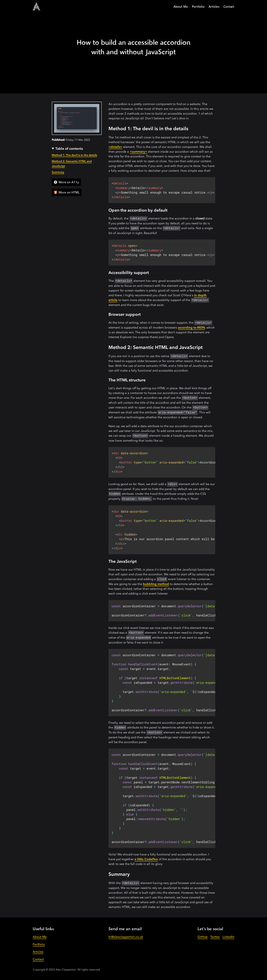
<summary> (138, 152)
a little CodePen (146, 859)
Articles (214, 6)
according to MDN (191, 327)
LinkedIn (228, 937)
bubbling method (156, 584)
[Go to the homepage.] (37, 7)
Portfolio (198, 6)
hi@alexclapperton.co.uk (126, 937)
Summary (58, 172)
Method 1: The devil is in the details (74, 155)
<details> (115, 147)
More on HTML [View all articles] (67, 192)
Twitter (215, 937)
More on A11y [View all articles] (66, 182)
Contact (229, 6)
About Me (181, 6)
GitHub (203, 937)
